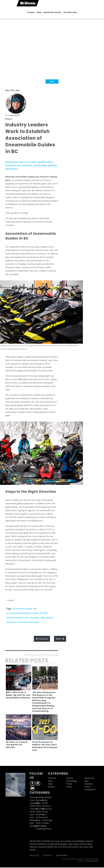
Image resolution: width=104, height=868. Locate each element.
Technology (71, 781)
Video (50, 784)
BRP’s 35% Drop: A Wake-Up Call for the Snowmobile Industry (18, 695)
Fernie (32, 812)
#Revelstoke (47, 618)
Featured (34, 809)
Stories (31, 12)
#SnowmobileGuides (29, 623)
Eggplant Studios (94, 861)
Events (33, 806)
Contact (47, 856)
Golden (39, 798)
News (38, 821)
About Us (34, 856)
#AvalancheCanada (22, 609)
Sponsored (89, 779)
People (39, 829)
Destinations (70, 12)
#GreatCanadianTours (17, 618)
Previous (42, 639)
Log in (97, 859)
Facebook (32, 784)
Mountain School (52, 12)
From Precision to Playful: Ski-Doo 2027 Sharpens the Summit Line (45, 746)
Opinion (39, 826)
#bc (35, 609)
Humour (39, 801)
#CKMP (44, 614)
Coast (32, 801)
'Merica (33, 798)
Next (60, 639)
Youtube (32, 789)
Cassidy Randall (14, 115)
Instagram (38, 784)
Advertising (62, 856)
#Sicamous (11, 623)
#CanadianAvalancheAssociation (22, 614)
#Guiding (35, 618)
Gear (39, 12)
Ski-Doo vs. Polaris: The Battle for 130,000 (17, 745)
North (38, 823)
